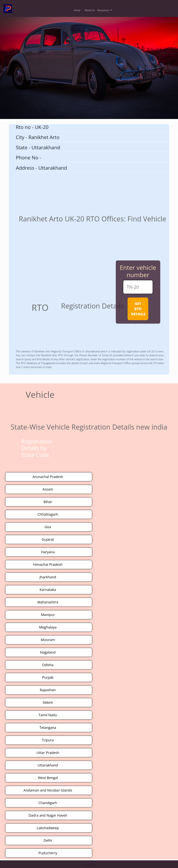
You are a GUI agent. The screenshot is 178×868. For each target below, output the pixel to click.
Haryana (48, 552)
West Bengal (48, 778)
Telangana (48, 728)
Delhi (48, 840)
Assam (48, 489)
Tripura (48, 740)
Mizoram (48, 640)
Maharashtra (48, 602)
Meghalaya (48, 627)
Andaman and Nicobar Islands (48, 790)
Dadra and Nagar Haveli (48, 815)
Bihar (48, 502)
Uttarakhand (48, 765)
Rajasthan (48, 690)
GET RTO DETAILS (138, 309)
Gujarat (48, 539)
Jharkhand (48, 577)
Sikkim (48, 702)
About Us (90, 10)
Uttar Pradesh (48, 753)
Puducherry (48, 853)
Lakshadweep (48, 828)
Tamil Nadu (48, 715)
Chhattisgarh (48, 514)
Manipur (48, 615)
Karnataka (48, 590)
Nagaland (48, 652)
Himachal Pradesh (48, 564)
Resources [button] (104, 10)
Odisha (48, 665)
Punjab (48, 677)
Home (77, 10)
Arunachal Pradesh (48, 477)
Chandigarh (48, 803)
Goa (48, 527)
